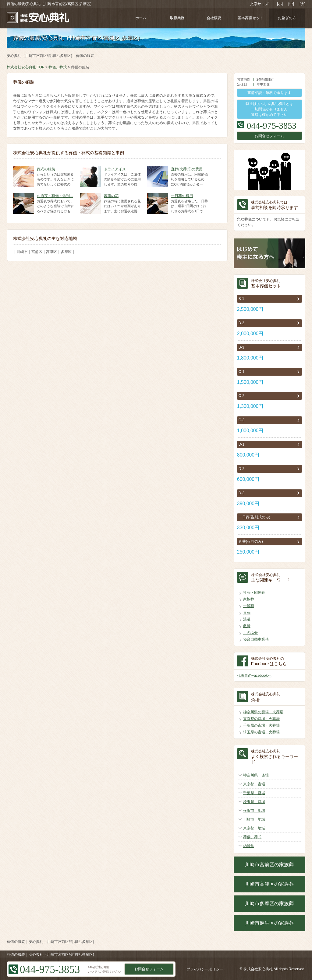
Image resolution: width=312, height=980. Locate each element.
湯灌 (247, 619)
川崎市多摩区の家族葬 (269, 904)
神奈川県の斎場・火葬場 (263, 712)
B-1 (241, 299)
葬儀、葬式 (58, 67)
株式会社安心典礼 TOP (26, 67)
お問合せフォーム (269, 136)
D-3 (241, 493)
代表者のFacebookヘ (254, 676)
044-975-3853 (272, 126)
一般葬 (249, 606)
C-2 (241, 396)
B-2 (241, 323)
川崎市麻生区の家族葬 (269, 923)
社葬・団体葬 (254, 593)
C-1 (241, 372)
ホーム (141, 18)
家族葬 (249, 599)
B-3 (241, 347)
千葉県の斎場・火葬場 (261, 725)
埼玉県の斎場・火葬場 (261, 732)
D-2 (241, 469)
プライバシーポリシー (205, 969)
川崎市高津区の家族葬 (269, 884)
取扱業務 (177, 18)
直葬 (247, 613)
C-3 (241, 420)
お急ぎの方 (287, 18)
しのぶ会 (250, 633)
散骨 (247, 626)
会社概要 (214, 18)
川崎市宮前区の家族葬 (269, 865)
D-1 (241, 444)
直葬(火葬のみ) (251, 541)
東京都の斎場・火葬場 (261, 719)
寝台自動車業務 (256, 639)
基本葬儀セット (250, 18)
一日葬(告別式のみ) (254, 517)
